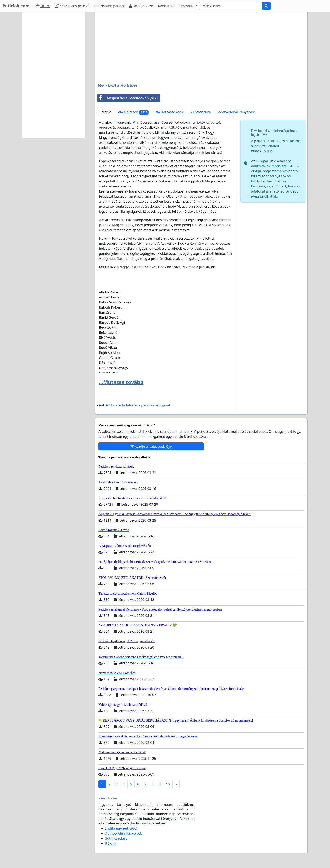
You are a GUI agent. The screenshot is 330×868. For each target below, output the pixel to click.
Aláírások (134, 112)
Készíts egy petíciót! (73, 6)
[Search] (231, 6)
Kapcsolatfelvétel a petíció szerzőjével (138, 405)
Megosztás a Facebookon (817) (128, 98)
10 (168, 784)
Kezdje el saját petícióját (151, 446)
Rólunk (111, 843)
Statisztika (201, 112)
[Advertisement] (201, 48)
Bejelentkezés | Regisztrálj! (152, 6)
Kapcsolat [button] (187, 6)
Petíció (106, 112)
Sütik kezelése (116, 838)
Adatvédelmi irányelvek (236, 112)
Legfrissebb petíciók (110, 6)
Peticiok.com (16, 6)
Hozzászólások (170, 112)
